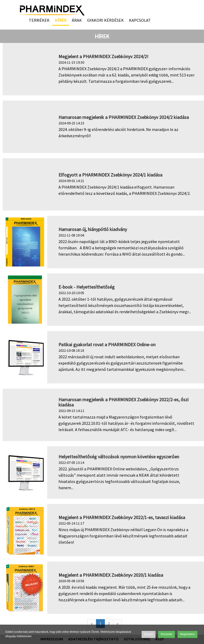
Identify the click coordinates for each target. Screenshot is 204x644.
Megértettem (187, 634)
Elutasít (149, 634)
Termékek (39, 20)
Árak (77, 20)
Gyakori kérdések (105, 20)
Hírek (61, 20)
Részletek (167, 634)
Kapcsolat (140, 20)
